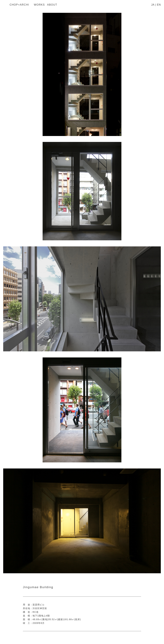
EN (159, 5)
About (52, 5)
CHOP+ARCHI (19, 5)
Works (39, 5)
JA (153, 5)
